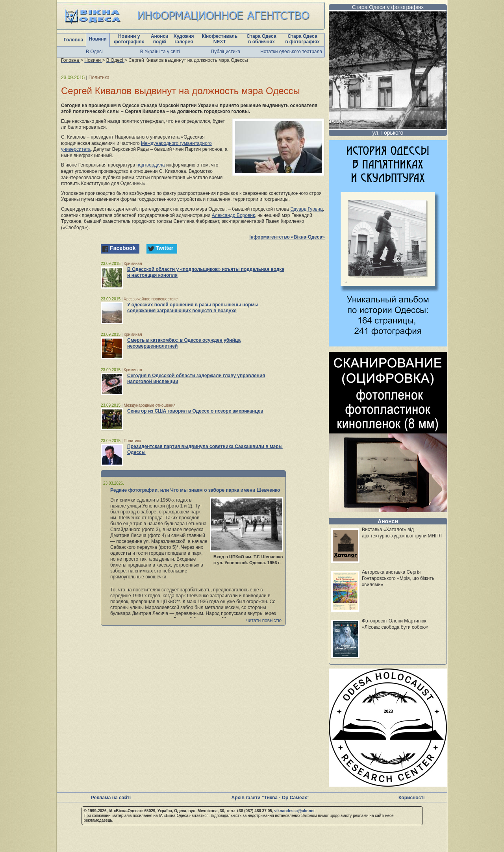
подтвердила (150, 165)
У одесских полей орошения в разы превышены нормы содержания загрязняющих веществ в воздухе (193, 308)
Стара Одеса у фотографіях (388, 7)
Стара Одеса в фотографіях (302, 39)
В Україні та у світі (160, 52)
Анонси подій (160, 39)
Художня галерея (184, 39)
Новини (98, 39)
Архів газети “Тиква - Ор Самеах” (271, 798)
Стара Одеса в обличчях (261, 39)
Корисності (411, 798)
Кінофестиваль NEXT (220, 39)
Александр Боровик (233, 215)
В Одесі (94, 52)
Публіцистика (226, 52)
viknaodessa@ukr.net (294, 811)
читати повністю (264, 620)
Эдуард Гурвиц (307, 209)
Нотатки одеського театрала (291, 52)
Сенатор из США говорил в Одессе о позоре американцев (195, 411)
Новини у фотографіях (129, 39)
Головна (73, 40)
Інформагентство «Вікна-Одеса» (287, 237)
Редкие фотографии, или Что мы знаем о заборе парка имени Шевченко (195, 490)
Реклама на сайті (111, 798)
